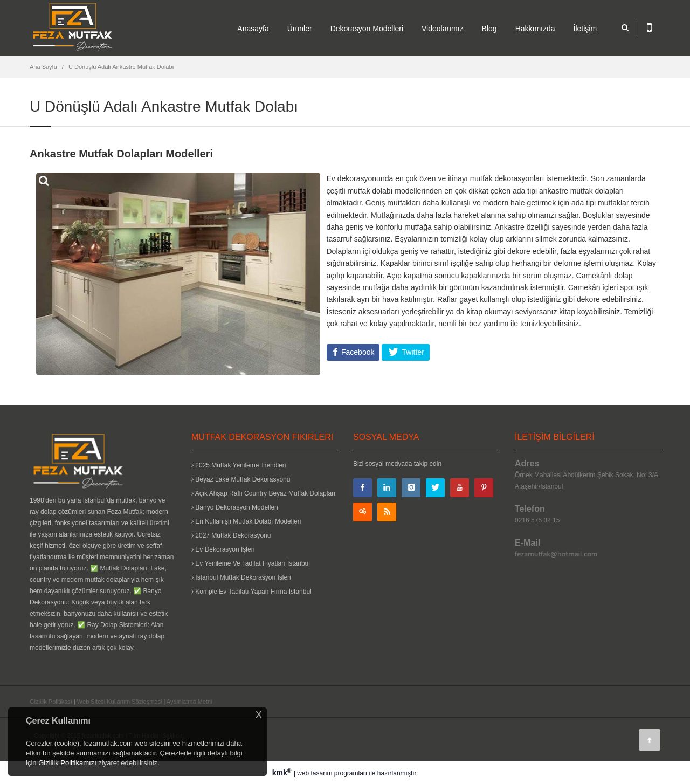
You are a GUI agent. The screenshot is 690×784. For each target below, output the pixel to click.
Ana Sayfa (43, 67)
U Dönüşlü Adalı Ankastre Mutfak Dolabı (121, 67)
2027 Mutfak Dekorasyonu (231, 535)
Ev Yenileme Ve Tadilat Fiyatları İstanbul (251, 563)
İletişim (585, 29)
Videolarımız (443, 29)
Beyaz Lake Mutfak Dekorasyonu (241, 479)
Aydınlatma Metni (189, 702)
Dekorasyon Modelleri (367, 29)
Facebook (357, 352)
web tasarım (315, 773)
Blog (489, 29)
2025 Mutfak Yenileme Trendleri (239, 465)
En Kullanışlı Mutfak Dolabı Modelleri (246, 521)
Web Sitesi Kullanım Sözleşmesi (120, 702)
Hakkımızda (535, 29)
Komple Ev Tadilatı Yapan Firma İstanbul (251, 592)
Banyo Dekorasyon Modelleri (235, 507)
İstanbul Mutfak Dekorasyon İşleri (241, 577)
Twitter (412, 352)
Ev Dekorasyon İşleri (223, 549)
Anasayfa (253, 29)
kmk (283, 773)
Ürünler (300, 29)
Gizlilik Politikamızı (67, 763)
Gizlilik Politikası (51, 702)
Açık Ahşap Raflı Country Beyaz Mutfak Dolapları (263, 493)
